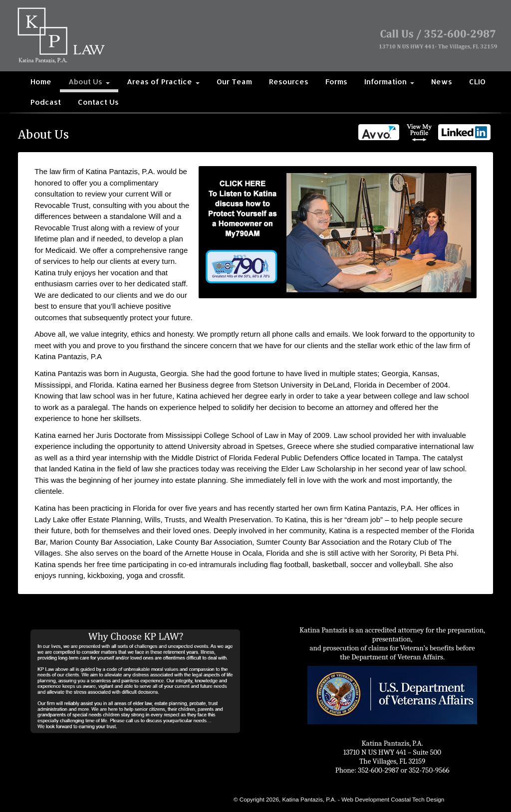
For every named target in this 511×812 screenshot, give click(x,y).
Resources (289, 82)
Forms (336, 82)
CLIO (477, 82)
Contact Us (98, 102)
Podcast (46, 102)
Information (389, 82)
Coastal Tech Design (417, 799)
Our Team (234, 82)
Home (41, 82)
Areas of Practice (163, 82)
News (442, 82)
